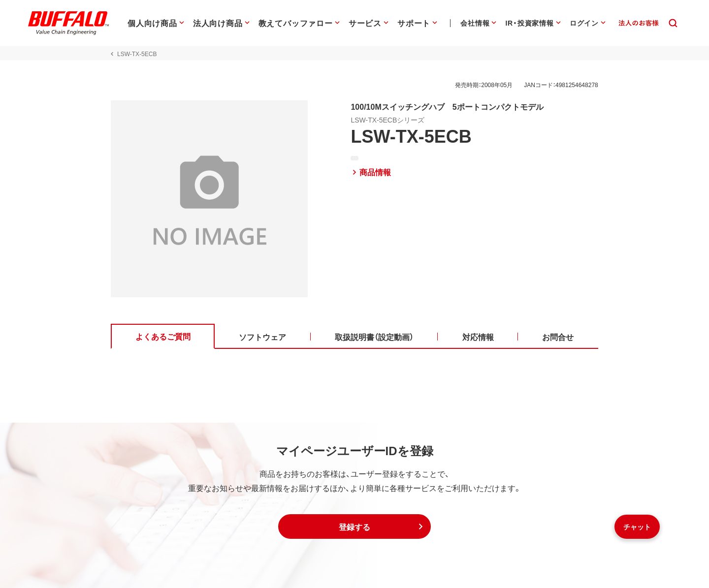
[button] (354, 526)
